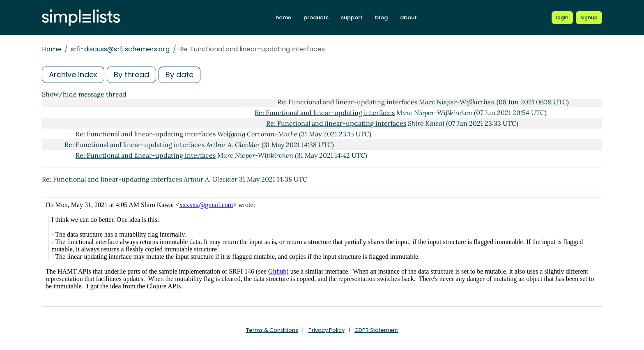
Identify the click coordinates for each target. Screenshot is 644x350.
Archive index (73, 75)
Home (52, 49)
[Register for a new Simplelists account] (589, 18)
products (316, 17)
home (283, 17)
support (352, 17)
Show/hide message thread (84, 94)
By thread (131, 75)
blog (381, 17)
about (408, 17)
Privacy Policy (327, 330)
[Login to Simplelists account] (562, 18)
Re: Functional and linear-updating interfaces (347, 102)
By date (179, 75)
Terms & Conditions (272, 330)
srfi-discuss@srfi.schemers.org (120, 49)
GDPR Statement (376, 330)
